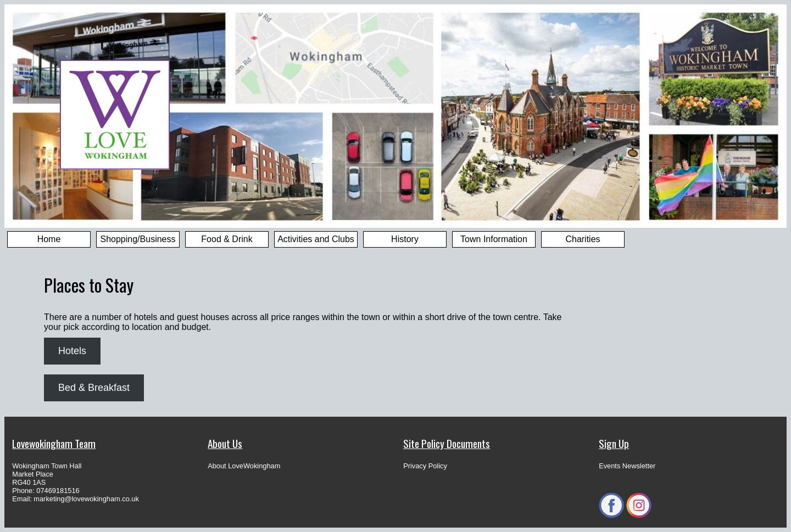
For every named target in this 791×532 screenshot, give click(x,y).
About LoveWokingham (244, 466)
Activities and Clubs (316, 239)
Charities (583, 239)
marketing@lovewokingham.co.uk (86, 499)
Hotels (72, 351)
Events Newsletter (627, 466)
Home (49, 239)
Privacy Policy (425, 466)
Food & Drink (227, 239)
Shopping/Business (138, 239)
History (405, 239)
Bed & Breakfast (94, 388)
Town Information (494, 239)
